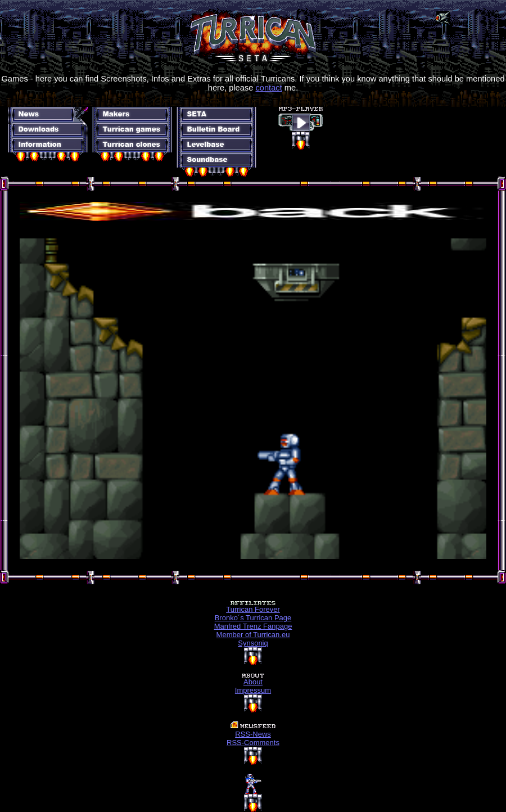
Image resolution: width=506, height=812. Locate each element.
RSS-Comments (253, 743)
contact (268, 88)
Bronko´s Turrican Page (253, 618)
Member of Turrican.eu (253, 635)
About (253, 682)
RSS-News (253, 734)
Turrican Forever (253, 609)
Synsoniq (253, 643)
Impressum (253, 690)
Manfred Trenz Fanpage (253, 626)
